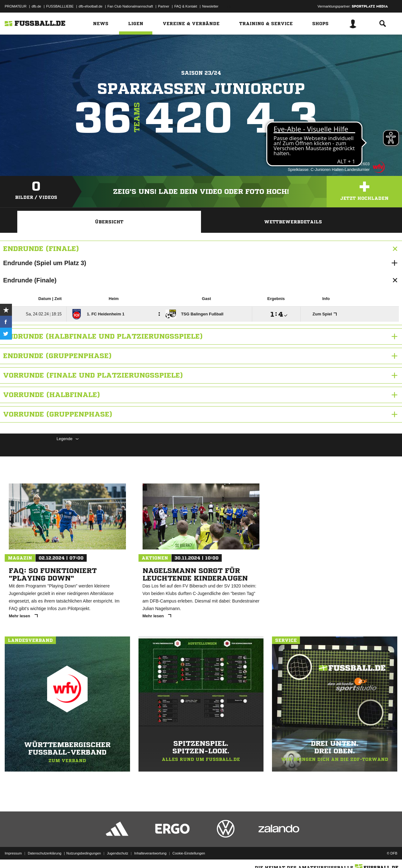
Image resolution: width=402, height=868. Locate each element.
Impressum (13, 853)
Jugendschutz (117, 853)
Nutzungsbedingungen (84, 853)
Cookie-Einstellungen (189, 853)
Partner (164, 6)
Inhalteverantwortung (150, 853)
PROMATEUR (16, 6)
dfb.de (36, 6)
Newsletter (210, 6)
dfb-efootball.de (90, 6)
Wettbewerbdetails (293, 222)
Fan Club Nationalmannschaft (130, 6)
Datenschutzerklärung (44, 853)
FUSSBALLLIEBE (60, 6)
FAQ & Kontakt (186, 6)
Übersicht (109, 222)
